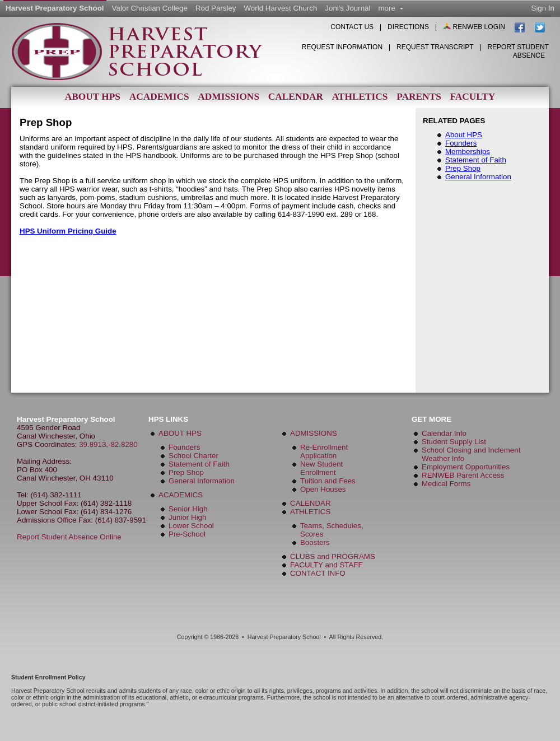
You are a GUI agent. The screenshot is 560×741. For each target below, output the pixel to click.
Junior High (187, 517)
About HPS (93, 97)
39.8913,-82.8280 (108, 444)
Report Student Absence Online (69, 537)
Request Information (342, 47)
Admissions (228, 97)
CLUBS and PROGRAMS (333, 556)
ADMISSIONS (314, 433)
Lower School (191, 526)
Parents (419, 97)
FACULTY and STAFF (326, 565)
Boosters (315, 542)
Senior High (188, 509)
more (390, 8)
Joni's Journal (347, 8)
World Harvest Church (281, 8)
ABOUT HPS (180, 433)
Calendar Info (444, 433)
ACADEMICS (181, 495)
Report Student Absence (518, 51)
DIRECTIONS (408, 27)
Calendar (296, 97)
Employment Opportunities (466, 467)
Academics (159, 97)
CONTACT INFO (318, 573)
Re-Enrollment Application (324, 451)
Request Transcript (435, 47)
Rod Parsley (216, 8)
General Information (478, 177)
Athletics (360, 97)
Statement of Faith (476, 160)
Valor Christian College (150, 8)
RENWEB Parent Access (463, 475)
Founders (461, 143)
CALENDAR (311, 503)
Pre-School (187, 534)
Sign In (543, 8)
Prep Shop (463, 168)
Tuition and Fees (328, 481)
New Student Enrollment (321, 468)
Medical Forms (446, 484)
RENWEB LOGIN (475, 27)
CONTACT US (352, 27)
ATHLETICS (310, 512)
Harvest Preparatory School (55, 8)
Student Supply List (454, 442)
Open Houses (323, 489)
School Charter (193, 456)
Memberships (468, 152)
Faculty (472, 97)
